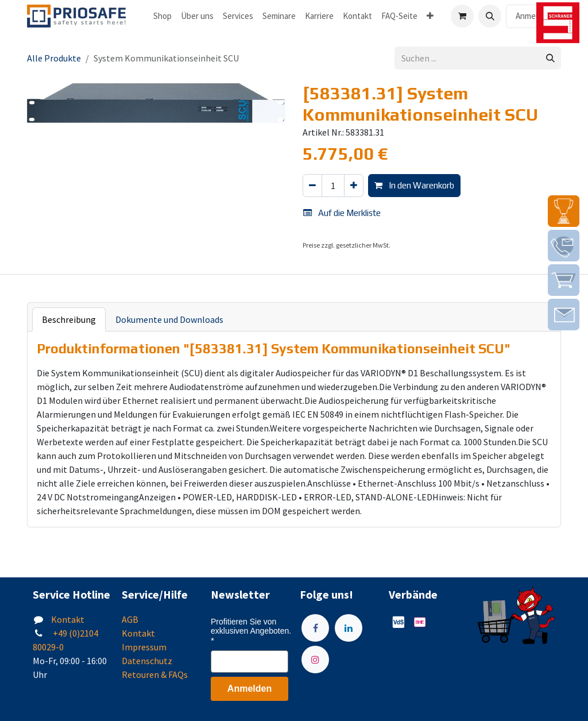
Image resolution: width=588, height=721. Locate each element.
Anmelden (533, 16)
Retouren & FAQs (155, 674)
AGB (130, 619)
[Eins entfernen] (312, 186)
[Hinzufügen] (354, 186)
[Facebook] (315, 628)
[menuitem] (163, 16)
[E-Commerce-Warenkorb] (462, 16)
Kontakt (68, 619)
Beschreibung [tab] (69, 319)
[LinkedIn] (349, 628)
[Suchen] (550, 58)
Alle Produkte (54, 58)
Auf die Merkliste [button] (342, 213)
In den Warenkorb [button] (414, 185)
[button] (490, 16)
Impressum (144, 647)
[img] (564, 211)
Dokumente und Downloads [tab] (169, 319)
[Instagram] (315, 660)
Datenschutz (147, 661)
